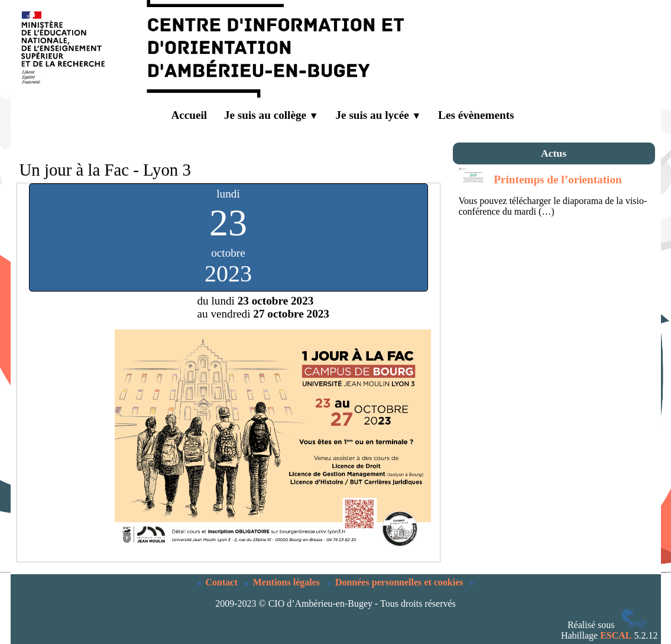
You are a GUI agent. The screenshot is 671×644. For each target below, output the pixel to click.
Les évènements (476, 115)
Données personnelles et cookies (396, 582)
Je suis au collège (271, 115)
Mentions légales (283, 582)
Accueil (181, 115)
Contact (219, 582)
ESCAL (616, 635)
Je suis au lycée (378, 115)
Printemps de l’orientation (557, 179)
